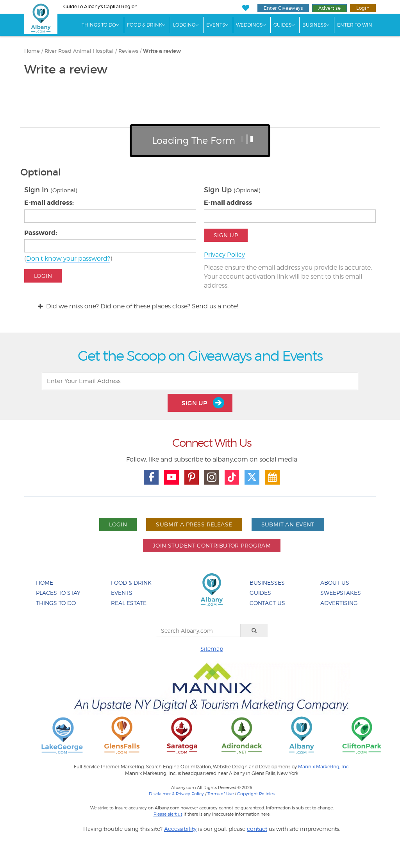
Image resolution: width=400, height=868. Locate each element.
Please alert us (168, 814)
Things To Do (99, 25)
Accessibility (180, 829)
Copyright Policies (256, 794)
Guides (282, 25)
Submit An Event (288, 524)
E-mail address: (49, 203)
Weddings (249, 25)
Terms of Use (221, 794)
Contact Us (267, 603)
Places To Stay (58, 593)
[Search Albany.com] (198, 630)
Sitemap (212, 649)
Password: (41, 233)
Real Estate (129, 603)
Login (363, 8)
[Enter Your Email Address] (200, 381)
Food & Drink (145, 25)
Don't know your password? (68, 259)
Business (314, 25)
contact (257, 829)
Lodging (184, 25)
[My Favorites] (246, 8)
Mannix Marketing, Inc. (324, 767)
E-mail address (228, 203)
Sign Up (226, 235)
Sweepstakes (341, 593)
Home (32, 51)
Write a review (162, 51)
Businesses (267, 583)
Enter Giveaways (283, 8)
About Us (335, 583)
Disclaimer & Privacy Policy (176, 794)
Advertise (329, 8)
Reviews (128, 51)
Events (216, 25)
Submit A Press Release (194, 524)
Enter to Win (355, 25)
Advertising (339, 603)
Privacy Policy (224, 255)
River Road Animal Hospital (79, 51)
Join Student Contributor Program (212, 545)
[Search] (254, 630)
